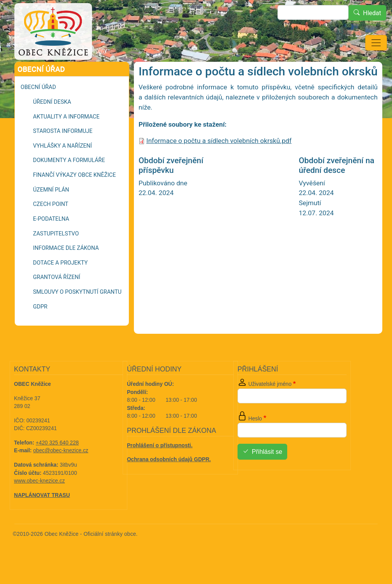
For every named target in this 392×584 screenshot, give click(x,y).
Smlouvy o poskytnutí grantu (77, 314)
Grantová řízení (57, 299)
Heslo (255, 440)
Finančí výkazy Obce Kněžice (74, 197)
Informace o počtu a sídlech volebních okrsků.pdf (219, 162)
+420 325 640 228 (57, 465)
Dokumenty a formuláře (69, 182)
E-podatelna (51, 241)
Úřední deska (52, 124)
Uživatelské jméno (270, 406)
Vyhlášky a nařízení (62, 168)
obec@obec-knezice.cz (61, 472)
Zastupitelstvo (56, 255)
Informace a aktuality (78, 72)
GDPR (40, 329)
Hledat (372, 13)
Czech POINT (51, 226)
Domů (32, 72)
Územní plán (51, 212)
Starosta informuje (63, 153)
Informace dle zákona (66, 270)
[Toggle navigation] (376, 43)
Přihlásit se (267, 474)
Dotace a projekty (60, 285)
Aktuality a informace (66, 139)
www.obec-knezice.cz (39, 503)
